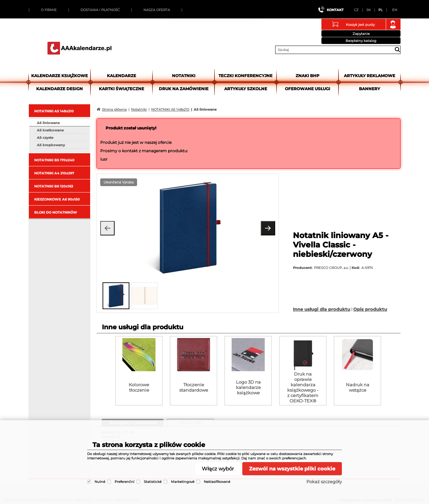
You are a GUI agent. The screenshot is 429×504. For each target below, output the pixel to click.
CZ (356, 10)
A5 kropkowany (51, 145)
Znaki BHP (308, 76)
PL (381, 10)
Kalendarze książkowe (59, 76)
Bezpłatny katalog (361, 41)
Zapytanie (361, 34)
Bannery (370, 89)
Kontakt (335, 10)
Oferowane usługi (308, 89)
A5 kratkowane (50, 130)
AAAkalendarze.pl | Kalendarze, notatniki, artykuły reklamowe (79, 48)
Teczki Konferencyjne (246, 76)
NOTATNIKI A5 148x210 (54, 111)
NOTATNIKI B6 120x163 (54, 186)
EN (395, 10)
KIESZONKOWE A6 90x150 (57, 199)
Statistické (153, 482)
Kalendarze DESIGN (59, 89)
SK (369, 10)
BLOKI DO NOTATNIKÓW (56, 212)
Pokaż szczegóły (324, 482)
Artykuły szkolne (246, 89)
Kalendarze (121, 76)
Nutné (100, 482)
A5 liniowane (48, 123)
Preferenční (125, 482)
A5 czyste (45, 138)
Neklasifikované (217, 482)
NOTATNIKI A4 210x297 (54, 173)
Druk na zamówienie (184, 89)
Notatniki (184, 76)
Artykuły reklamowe (370, 76)
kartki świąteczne (121, 89)
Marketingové (183, 482)
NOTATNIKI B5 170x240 (54, 160)
